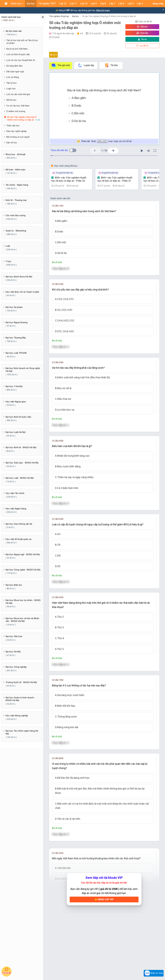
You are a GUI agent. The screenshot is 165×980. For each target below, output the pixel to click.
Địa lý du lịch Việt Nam (17, 49)
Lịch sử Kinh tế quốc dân (18, 54)
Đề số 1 (53, 55)
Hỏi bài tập (6, 971)
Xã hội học (11, 100)
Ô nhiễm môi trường (16, 111)
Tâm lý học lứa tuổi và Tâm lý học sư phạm (22, 42)
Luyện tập (86, 65)
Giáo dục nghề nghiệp (16, 131)
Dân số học (12, 143)
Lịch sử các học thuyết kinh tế (21, 60)
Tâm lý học (12, 83)
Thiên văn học (13, 126)
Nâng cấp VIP (104, 899)
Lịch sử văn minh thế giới (18, 94)
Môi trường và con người (18, 137)
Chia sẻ (142, 27)
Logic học (11, 89)
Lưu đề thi (142, 46)
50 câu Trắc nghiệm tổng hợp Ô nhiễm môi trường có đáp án (109, 16)
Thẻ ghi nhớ (61, 65)
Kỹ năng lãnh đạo (14, 66)
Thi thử (111, 65)
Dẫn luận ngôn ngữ (15, 72)
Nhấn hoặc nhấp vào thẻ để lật (104, 141)
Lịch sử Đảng (13, 77)
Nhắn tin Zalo (154, 973)
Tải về (142, 39)
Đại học (75, 16)
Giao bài (142, 33)
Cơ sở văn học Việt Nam (18, 106)
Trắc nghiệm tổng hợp (59, 16)
